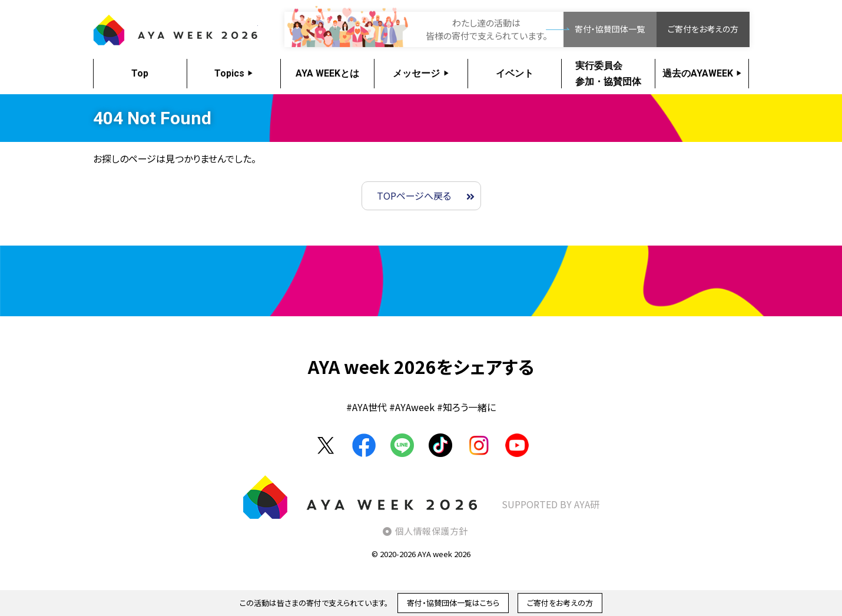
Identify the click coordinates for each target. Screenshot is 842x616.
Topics (229, 73)
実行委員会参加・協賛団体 (608, 74)
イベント (515, 73)
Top (140, 73)
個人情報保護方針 (432, 531)
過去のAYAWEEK (698, 73)
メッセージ (416, 73)
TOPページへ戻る (414, 196)
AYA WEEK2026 (175, 29)
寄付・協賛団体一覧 (610, 29)
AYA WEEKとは (327, 73)
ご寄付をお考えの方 (703, 29)
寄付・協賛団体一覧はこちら (453, 603)
